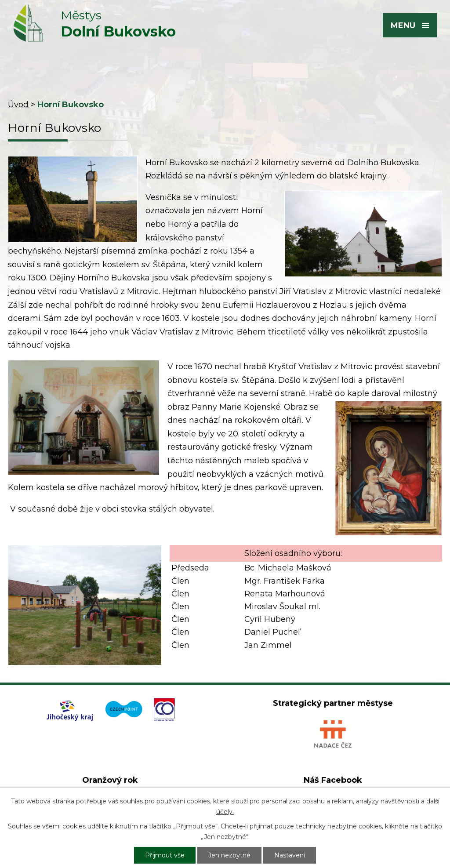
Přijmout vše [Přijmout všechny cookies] (165, 855)
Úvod (18, 105)
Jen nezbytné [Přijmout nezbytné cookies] (229, 855)
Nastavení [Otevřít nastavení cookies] (290, 855)
